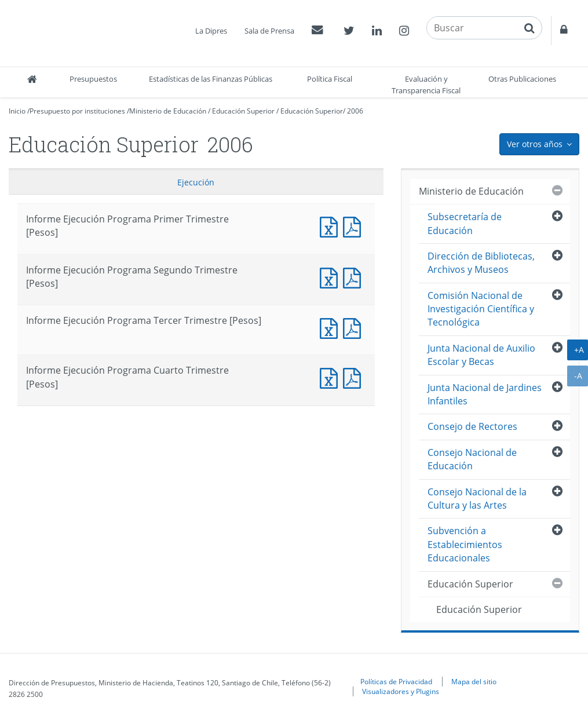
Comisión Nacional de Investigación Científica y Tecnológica (481, 309)
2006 (355, 111)
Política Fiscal (330, 79)
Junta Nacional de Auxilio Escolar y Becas (481, 355)
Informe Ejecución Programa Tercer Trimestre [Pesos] (331, 327)
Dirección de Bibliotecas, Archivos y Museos (481, 263)
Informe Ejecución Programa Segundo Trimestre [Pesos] (331, 277)
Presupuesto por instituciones (77, 111)
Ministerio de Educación (168, 111)
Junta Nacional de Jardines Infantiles (485, 394)
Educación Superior (243, 111)
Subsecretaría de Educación (465, 223)
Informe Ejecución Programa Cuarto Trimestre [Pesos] (331, 377)
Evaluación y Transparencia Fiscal (426, 85)
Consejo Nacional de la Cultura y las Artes (477, 499)
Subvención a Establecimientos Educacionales (465, 544)
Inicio (17, 111)
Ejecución (196, 182)
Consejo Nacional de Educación (472, 459)
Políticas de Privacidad (396, 681)
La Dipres (211, 31)
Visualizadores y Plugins (401, 691)
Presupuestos (93, 79)
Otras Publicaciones (522, 79)
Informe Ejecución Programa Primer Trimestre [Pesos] (331, 226)
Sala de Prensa (269, 31)
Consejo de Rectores (472, 426)
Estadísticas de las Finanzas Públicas (211, 79)
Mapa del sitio (474, 681)
